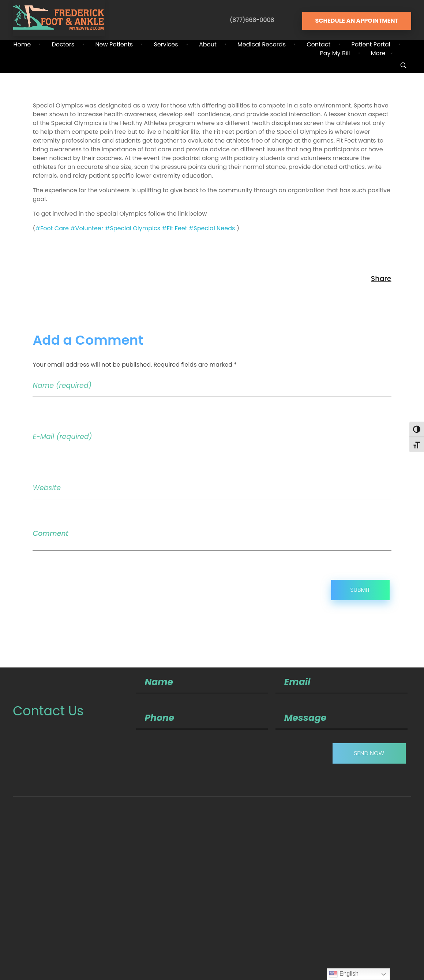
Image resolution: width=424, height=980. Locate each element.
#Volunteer (87, 228)
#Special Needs (212, 228)
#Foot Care (52, 228)
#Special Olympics (133, 228)
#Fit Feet (174, 228)
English (344, 974)
